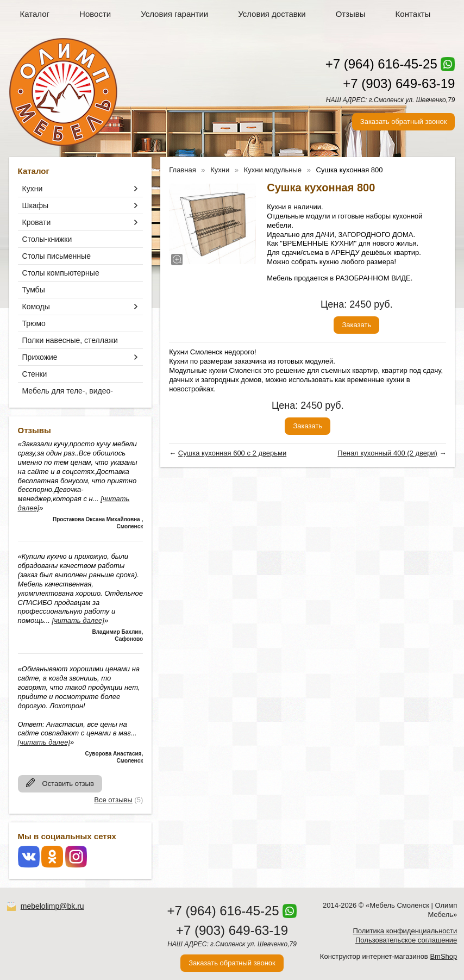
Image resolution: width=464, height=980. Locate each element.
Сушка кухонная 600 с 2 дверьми (232, 453)
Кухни (33, 189)
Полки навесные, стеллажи (70, 340)
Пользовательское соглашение (406, 940)
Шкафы (36, 205)
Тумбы (34, 290)
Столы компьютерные (61, 273)
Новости (95, 14)
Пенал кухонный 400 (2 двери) (387, 453)
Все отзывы (113, 800)
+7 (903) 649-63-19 (399, 83)
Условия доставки (272, 14)
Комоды (36, 307)
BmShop (443, 956)
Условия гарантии (174, 14)
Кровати (37, 222)
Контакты (413, 14)
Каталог (35, 14)
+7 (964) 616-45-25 (381, 64)
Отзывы (351, 14)
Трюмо (34, 323)
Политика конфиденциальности (405, 931)
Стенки (35, 374)
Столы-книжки (47, 239)
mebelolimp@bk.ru (52, 906)
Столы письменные (57, 256)
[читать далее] (78, 620)
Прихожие (40, 357)
